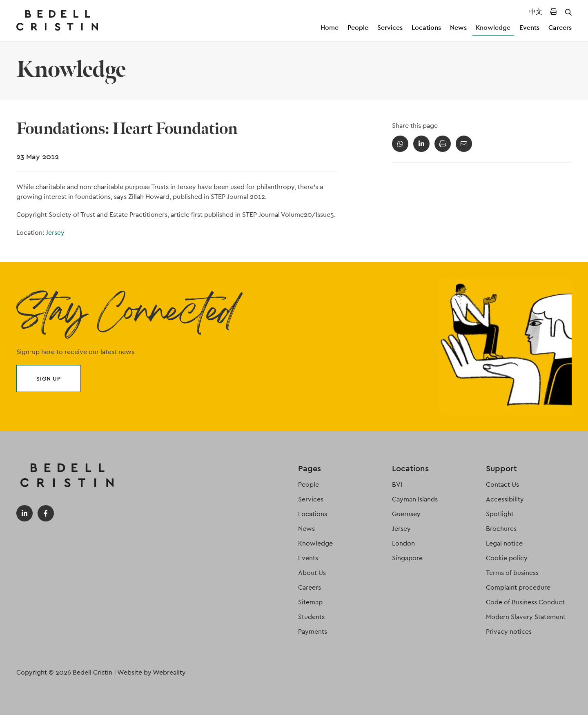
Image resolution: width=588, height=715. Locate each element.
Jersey (55, 233)
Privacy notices (509, 631)
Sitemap (310, 602)
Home (330, 28)
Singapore (407, 558)
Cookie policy (507, 558)
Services (390, 28)
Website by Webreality (151, 672)
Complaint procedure (518, 587)
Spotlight (500, 514)
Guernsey (406, 514)
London (403, 543)
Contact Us (502, 484)
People (358, 28)
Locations (426, 28)
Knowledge (493, 28)
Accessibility (505, 499)
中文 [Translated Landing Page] (536, 12)
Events (529, 28)
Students (311, 617)
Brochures (501, 529)
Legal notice (504, 543)
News (458, 28)
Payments (313, 631)
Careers (560, 28)
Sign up (49, 379)
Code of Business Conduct (525, 602)
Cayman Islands (415, 499)
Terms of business (512, 573)
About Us (312, 573)
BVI (397, 484)
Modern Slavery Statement (526, 617)
